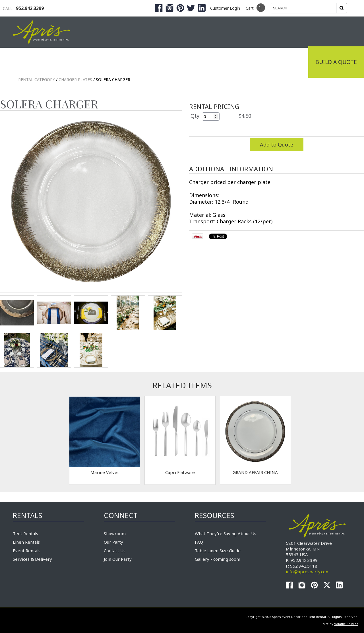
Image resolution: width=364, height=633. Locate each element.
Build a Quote (336, 62)
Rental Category (37, 80)
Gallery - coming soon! (217, 559)
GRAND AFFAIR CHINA (255, 472)
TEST (17, 313)
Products (179, 62)
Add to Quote (277, 145)
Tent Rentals (25, 533)
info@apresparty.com (308, 572)
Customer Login (225, 8)
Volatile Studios (346, 624)
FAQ (199, 542)
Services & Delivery (32, 559)
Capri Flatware (180, 472)
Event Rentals (27, 550)
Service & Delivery (234, 62)
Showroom (115, 533)
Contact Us (115, 550)
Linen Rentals (26, 542)
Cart (250, 8)
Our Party (113, 542)
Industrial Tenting (46, 62)
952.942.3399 (23, 8)
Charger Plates (75, 80)
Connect (288, 62)
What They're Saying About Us (226, 533)
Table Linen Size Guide (218, 550)
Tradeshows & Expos (120, 62)
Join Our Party (118, 559)
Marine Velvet (105, 472)
